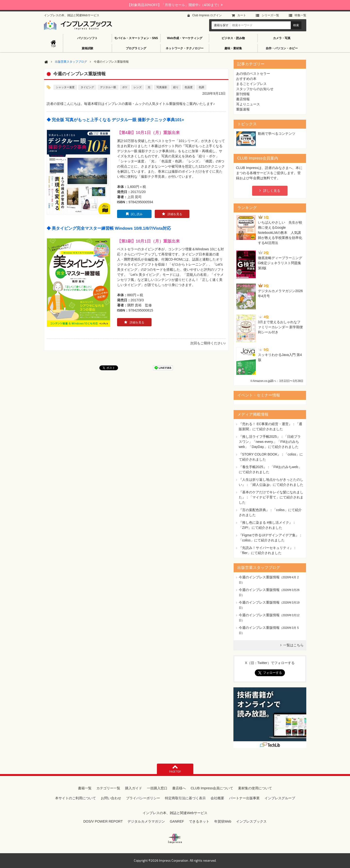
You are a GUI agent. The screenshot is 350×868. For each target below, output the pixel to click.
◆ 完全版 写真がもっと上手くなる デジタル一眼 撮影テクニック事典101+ (115, 120)
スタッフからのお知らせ (255, 89)
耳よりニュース (248, 104)
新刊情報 (243, 94)
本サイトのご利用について (76, 798)
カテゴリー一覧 (108, 788)
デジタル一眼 (108, 87)
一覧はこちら (293, 645)
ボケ (125, 87)
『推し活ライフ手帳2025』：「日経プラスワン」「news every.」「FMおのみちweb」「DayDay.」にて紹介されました (270, 442)
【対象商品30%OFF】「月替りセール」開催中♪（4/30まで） (175, 5)
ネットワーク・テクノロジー (185, 48)
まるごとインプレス (251, 84)
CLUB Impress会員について (212, 788)
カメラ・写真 (282, 38)
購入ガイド (134, 788)
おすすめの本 (246, 79)
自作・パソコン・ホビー (282, 48)
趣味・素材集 (233, 48)
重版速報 (243, 109)
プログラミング (136, 48)
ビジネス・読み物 (233, 38)
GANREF (177, 821)
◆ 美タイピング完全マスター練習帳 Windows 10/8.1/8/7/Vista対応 (109, 228)
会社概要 (217, 798)
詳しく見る (272, 191)
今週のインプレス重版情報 (259, 577)
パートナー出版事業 (244, 798)
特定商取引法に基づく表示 (185, 798)
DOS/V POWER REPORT (103, 821)
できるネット (199, 821)
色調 (201, 87)
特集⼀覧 (300, 15)
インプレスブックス (251, 821)
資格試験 (87, 48)
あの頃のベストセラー (253, 74)
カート (242, 15)
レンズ (138, 87)
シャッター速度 (65, 87)
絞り (176, 87)
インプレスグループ (280, 798)
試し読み (137, 214)
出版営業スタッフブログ (71, 62)
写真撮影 (162, 87)
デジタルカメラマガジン (146, 821)
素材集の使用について (255, 788)
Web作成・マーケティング (184, 38)
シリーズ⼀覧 (270, 15)
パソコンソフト (87, 38)
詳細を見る (175, 214)
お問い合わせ (111, 798)
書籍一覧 (85, 788)
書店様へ (179, 788)
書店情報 (243, 99)
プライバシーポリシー (143, 798)
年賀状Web (223, 821)
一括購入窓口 (157, 788)
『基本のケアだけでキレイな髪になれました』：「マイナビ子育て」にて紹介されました (271, 497)
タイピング (87, 87)
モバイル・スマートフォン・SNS (136, 38)
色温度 (189, 87)
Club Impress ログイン (207, 15)
